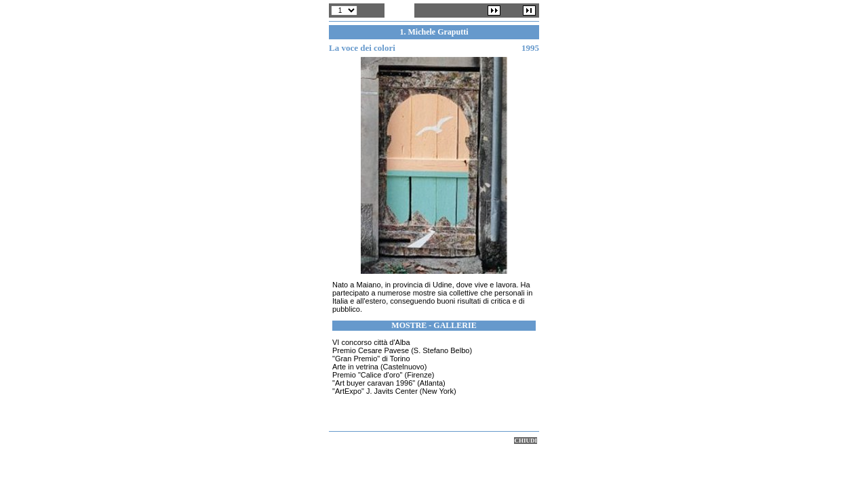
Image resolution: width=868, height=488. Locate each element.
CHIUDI (526, 441)
